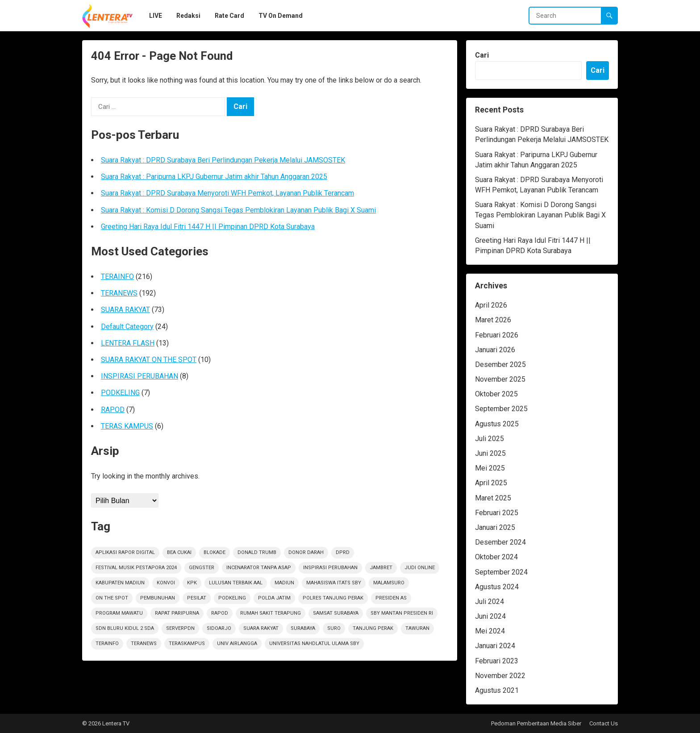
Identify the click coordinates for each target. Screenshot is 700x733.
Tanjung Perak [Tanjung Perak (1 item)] (373, 628)
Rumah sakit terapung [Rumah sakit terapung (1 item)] (271, 613)
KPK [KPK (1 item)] (192, 583)
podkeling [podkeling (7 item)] (232, 598)
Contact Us (604, 723)
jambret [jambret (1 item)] (381, 568)
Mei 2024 (490, 631)
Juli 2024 (490, 602)
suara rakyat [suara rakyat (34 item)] (261, 628)
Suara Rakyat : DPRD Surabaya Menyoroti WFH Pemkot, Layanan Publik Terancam (227, 193)
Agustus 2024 (497, 587)
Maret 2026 (493, 320)
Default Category (127, 327)
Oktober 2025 (496, 394)
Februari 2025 (497, 513)
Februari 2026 (497, 335)
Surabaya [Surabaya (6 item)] (303, 628)
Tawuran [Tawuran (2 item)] (417, 628)
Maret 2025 (493, 498)
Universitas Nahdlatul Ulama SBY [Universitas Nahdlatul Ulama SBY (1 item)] (314, 643)
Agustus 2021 (497, 690)
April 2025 (491, 483)
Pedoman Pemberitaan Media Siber (536, 723)
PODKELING (120, 393)
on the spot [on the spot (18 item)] (112, 598)
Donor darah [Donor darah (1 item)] (306, 552)
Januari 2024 (495, 646)
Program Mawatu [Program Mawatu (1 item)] (119, 613)
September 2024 (501, 572)
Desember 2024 (500, 542)
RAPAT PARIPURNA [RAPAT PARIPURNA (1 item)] (177, 613)
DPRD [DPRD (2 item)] (343, 552)
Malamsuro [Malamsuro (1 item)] (389, 583)
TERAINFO (117, 277)
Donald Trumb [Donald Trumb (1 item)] (257, 552)
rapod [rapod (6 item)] (220, 613)
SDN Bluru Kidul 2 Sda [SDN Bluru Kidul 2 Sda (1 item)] (125, 628)
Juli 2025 (490, 439)
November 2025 (500, 379)
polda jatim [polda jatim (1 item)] (274, 598)
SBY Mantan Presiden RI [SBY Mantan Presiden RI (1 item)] (402, 613)
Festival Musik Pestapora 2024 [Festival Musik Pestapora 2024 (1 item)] (136, 568)
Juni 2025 (490, 453)
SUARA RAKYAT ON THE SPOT (149, 360)
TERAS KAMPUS (127, 426)
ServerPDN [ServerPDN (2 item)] (180, 628)
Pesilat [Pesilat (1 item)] (197, 598)
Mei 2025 (490, 468)
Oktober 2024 (496, 557)
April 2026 (491, 305)
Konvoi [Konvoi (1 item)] (166, 583)
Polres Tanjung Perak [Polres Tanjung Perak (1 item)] (333, 598)
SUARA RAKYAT (125, 310)
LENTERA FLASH (128, 343)
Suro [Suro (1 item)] (334, 628)
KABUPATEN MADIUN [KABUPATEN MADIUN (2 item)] (120, 583)
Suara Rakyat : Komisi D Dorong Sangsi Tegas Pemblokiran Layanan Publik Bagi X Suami (238, 210)
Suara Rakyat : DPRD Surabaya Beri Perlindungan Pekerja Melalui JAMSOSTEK (223, 160)
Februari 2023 (497, 661)
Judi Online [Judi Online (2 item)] (420, 568)
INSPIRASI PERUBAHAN (140, 376)
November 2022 (500, 676)
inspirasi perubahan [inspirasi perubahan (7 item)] (330, 568)
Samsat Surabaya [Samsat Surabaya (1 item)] (336, 613)
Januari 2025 (495, 527)
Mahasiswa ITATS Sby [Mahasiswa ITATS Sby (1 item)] (334, 583)
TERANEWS (119, 293)
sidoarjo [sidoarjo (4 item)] (219, 628)
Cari (482, 55)
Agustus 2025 (497, 424)
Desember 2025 (500, 364)
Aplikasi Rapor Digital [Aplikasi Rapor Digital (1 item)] (125, 552)
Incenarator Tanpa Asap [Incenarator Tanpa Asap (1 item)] (259, 568)
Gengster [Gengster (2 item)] (202, 568)
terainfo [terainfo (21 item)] (107, 643)
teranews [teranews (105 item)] (144, 643)
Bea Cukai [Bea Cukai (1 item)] (179, 552)
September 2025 (501, 409)
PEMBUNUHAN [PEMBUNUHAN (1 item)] (158, 598)
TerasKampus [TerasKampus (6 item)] (187, 643)
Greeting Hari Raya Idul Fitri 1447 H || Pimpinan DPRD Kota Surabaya (208, 227)
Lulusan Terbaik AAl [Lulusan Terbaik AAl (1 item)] (236, 583)
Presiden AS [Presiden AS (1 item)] (391, 598)
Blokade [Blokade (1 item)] (215, 552)
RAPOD (113, 410)
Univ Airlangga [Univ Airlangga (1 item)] (237, 643)
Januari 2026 (495, 350)
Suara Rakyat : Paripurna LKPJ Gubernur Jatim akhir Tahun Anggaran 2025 (214, 177)
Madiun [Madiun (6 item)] (284, 583)
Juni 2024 (490, 616)
